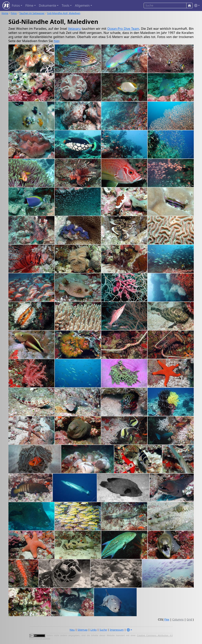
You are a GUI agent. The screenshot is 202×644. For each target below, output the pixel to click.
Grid (189, 619)
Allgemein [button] (82, 5)
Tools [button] (65, 5)
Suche (103, 630)
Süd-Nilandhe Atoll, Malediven (64, 13)
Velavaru (74, 29)
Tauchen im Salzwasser (32, 13)
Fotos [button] (16, 5)
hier (56, 41)
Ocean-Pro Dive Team (123, 29)
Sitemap (83, 630)
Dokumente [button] (48, 5)
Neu (72, 630)
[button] (196, 6)
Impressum (117, 630)
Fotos (14, 13)
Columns (178, 619)
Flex (167, 619)
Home (5, 13)
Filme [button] (29, 5)
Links (93, 630)
